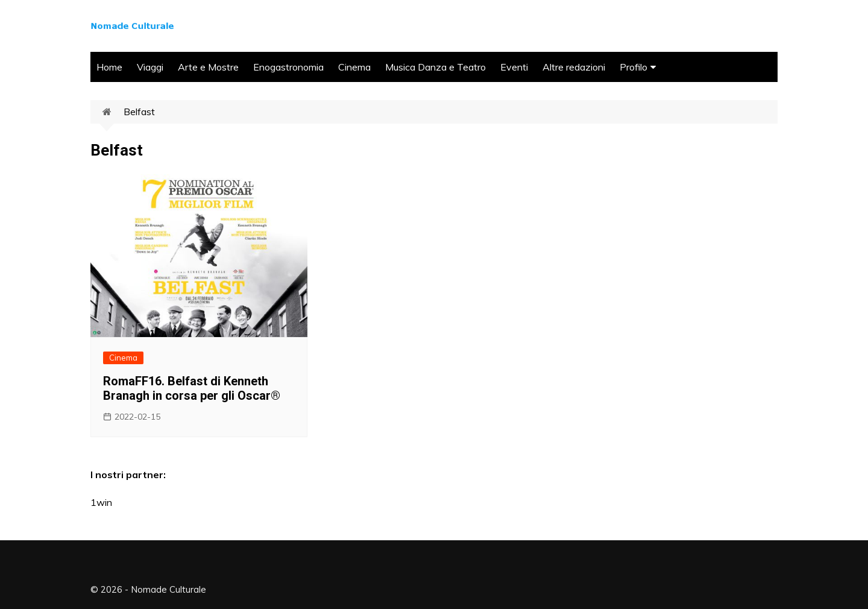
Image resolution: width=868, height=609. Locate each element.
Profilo (634, 67)
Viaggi (150, 67)
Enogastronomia (288, 67)
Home (109, 67)
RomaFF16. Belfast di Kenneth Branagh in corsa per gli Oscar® (192, 388)
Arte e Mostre (208, 67)
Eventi (514, 67)
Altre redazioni (574, 67)
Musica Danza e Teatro (436, 67)
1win (101, 502)
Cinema (354, 67)
